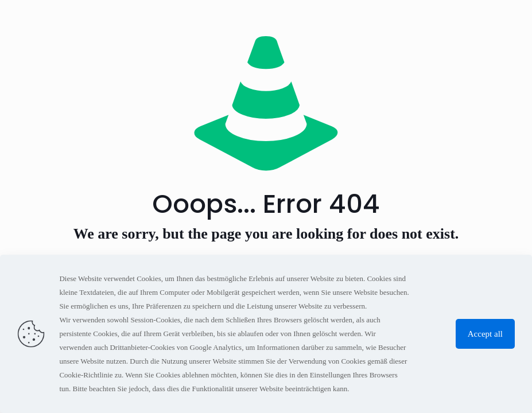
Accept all (485, 334)
